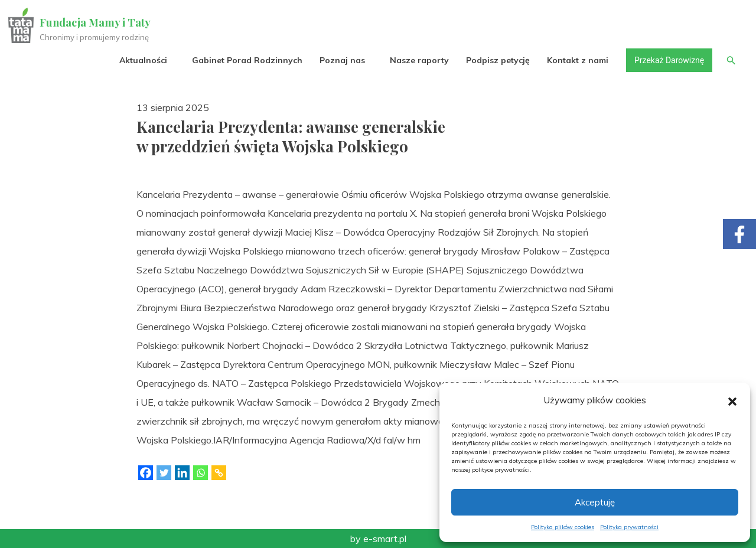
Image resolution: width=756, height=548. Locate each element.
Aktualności (142, 60)
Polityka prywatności (629, 527)
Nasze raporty (418, 60)
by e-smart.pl (378, 539)
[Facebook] (146, 473)
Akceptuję (595, 502)
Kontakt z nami (577, 60)
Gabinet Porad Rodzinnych (246, 60)
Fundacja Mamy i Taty (96, 22)
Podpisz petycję (497, 60)
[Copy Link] (219, 473)
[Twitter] (164, 473)
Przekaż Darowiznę (668, 60)
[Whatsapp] (201, 473)
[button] (732, 400)
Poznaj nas (341, 60)
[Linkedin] (182, 473)
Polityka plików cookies (563, 527)
